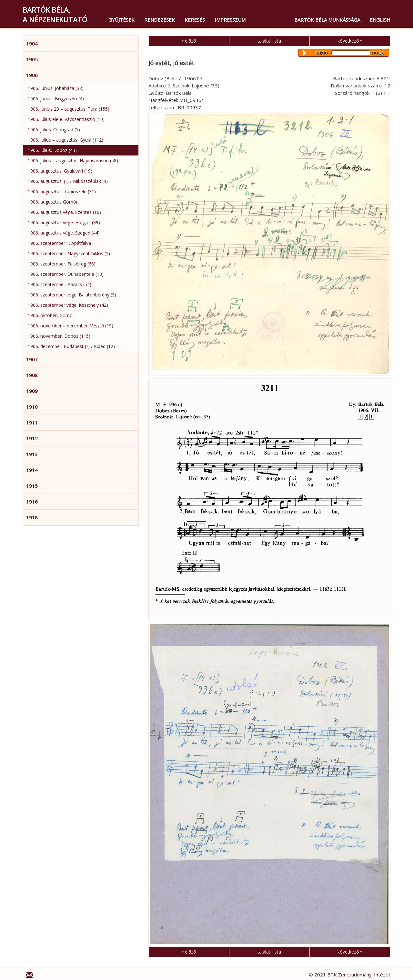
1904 (32, 44)
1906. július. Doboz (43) (52, 150)
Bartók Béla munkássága (327, 20)
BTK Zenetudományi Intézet (359, 975)
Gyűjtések (121, 20)
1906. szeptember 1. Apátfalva (59, 243)
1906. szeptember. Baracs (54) (60, 284)
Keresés (195, 20)
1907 (32, 359)
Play (305, 53)
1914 (32, 470)
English (380, 20)
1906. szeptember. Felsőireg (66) (62, 264)
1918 (32, 517)
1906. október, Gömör (51, 315)
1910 (32, 407)
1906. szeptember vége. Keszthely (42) (68, 305)
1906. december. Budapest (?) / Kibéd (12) (71, 346)
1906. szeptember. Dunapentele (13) (66, 274)
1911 (32, 423)
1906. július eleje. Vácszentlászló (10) (66, 119)
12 (388, 85)
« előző (189, 41)
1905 (32, 59)
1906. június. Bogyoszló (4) (56, 99)
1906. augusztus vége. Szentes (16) (64, 212)
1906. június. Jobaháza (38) (56, 88)
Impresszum (230, 20)
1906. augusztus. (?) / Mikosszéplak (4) (68, 181)
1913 (32, 454)
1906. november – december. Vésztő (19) (71, 326)
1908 (32, 375)
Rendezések (160, 20)
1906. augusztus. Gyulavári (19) (60, 171)
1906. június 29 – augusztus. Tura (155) (69, 109)
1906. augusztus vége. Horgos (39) (64, 222)
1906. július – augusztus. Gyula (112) (65, 140)
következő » (350, 41)
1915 (32, 486)
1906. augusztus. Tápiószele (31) (62, 191)
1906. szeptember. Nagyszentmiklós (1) (69, 253)
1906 (32, 75)
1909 (32, 391)
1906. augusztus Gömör (53, 202)
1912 (32, 438)
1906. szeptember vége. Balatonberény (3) (72, 295)
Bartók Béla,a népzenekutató (55, 15)
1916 (32, 502)
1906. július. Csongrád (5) (54, 130)
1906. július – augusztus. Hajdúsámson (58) (73, 160)
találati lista (269, 41)
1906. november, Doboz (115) (59, 336)
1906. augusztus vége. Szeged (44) (64, 233)
